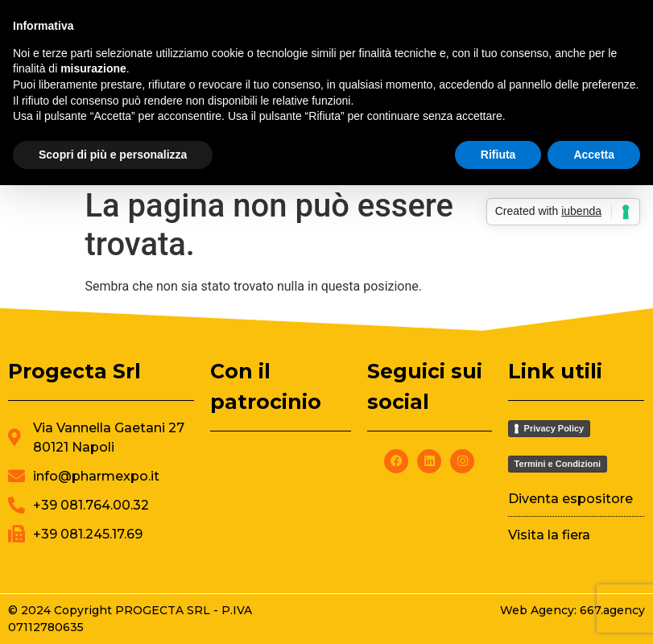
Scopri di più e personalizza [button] (113, 155)
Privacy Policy (554, 428)
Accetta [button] (594, 155)
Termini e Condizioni (558, 464)
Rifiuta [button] (498, 155)
